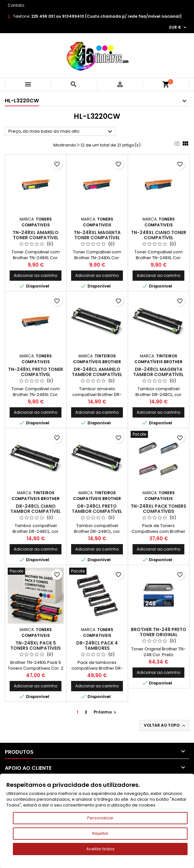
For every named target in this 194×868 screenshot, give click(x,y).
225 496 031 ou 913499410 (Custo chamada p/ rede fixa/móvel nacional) (106, 16)
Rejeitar (100, 833)
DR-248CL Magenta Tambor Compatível (158, 372)
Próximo (106, 712)
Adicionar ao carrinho (36, 275)
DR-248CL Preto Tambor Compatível (97, 509)
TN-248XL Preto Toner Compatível (36, 372)
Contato (16, 5)
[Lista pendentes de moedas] (179, 27)
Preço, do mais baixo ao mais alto (61, 132)
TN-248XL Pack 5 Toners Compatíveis (36, 646)
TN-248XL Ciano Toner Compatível (159, 235)
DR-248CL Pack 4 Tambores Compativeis (97, 648)
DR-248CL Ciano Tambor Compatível (36, 509)
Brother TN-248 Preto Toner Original (159, 632)
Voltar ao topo (165, 725)
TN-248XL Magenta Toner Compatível (97, 235)
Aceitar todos (100, 849)
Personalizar (100, 818)
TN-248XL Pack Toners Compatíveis (158, 509)
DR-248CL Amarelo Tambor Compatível (97, 372)
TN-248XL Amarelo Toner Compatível (36, 235)
